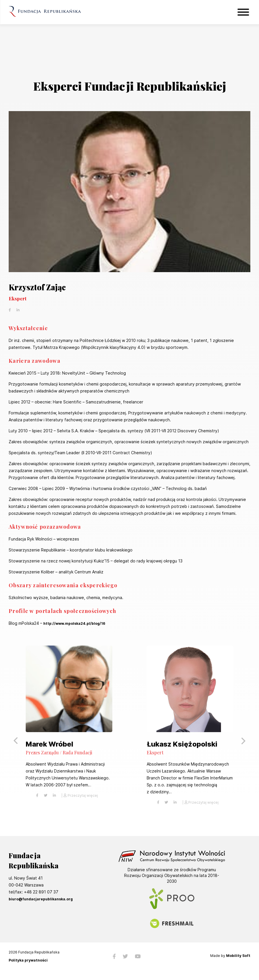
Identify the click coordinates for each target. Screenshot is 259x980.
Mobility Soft (238, 956)
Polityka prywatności (28, 960)
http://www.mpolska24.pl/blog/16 (74, 623)
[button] (243, 741)
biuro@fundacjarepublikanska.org (41, 899)
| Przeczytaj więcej (80, 796)
